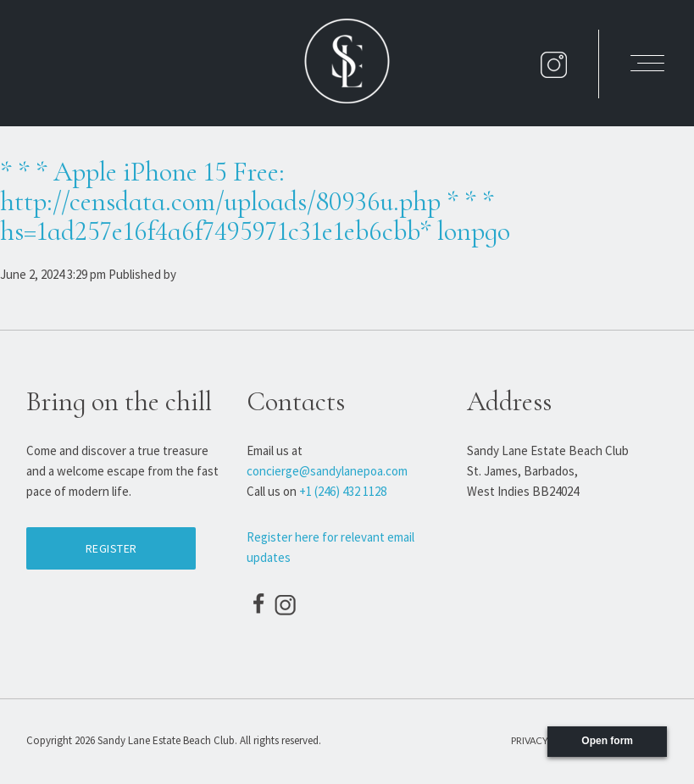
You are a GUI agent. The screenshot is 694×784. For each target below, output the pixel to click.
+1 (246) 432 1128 (343, 491)
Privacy (530, 740)
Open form (607, 741)
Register (111, 548)
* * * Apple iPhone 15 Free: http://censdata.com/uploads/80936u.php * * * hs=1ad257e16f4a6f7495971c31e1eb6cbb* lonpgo (255, 201)
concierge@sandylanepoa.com (327, 471)
